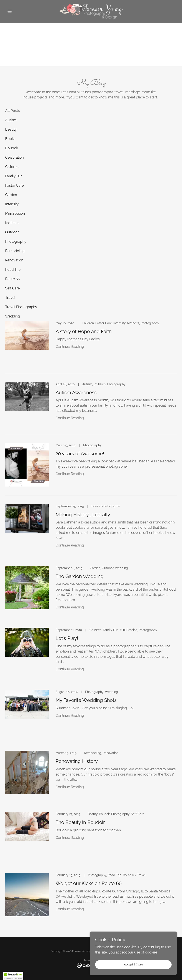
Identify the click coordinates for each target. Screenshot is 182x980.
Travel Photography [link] (21, 307)
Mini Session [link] (15, 213)
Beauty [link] (11, 129)
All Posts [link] (12, 111)
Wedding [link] (12, 316)
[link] (91, 11)
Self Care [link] (12, 288)
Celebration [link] (14, 157)
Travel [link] (10, 298)
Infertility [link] (12, 204)
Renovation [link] (14, 260)
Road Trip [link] (13, 270)
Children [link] (12, 167)
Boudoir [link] (12, 148)
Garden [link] (11, 195)
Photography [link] (16, 242)
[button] (18, 11)
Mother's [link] (12, 223)
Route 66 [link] (13, 279)
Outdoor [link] (12, 232)
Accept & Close (133, 964)
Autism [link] (11, 120)
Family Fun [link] (14, 176)
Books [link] (10, 139)
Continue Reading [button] (70, 346)
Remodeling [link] (15, 251)
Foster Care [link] (14, 185)
